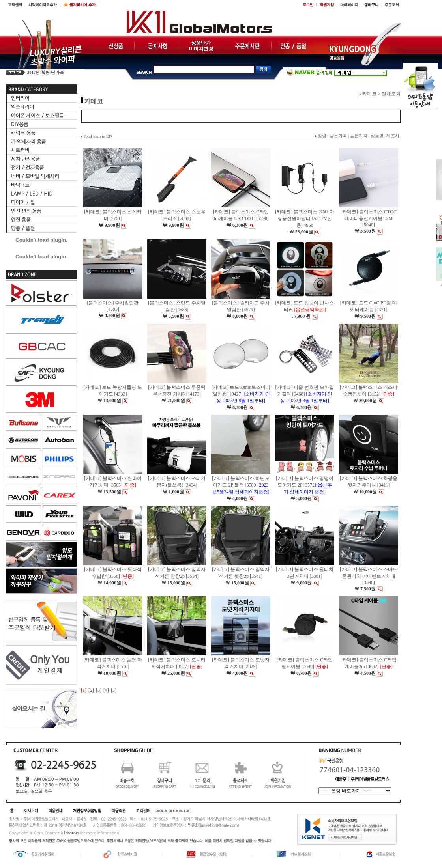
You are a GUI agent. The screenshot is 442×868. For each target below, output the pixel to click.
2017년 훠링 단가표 (46, 72)
